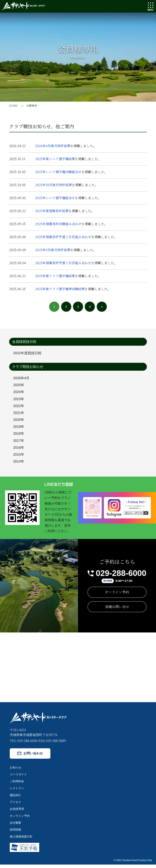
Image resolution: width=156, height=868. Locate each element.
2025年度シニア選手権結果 (55, 159)
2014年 (19, 465)
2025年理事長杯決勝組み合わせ (58, 224)
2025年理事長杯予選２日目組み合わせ (63, 237)
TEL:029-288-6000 (24, 744)
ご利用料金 (17, 785)
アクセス (15, 805)
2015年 (19, 458)
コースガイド (18, 778)
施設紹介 (15, 798)
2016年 (19, 451)
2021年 (19, 414)
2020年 (19, 422)
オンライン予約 (117, 595)
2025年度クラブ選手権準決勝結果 (60, 289)
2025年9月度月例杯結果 (53, 250)
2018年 (19, 436)
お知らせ (15, 771)
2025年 (19, 386)
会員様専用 (17, 812)
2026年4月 (21, 379)
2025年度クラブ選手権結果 (55, 276)
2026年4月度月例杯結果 (53, 146)
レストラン (17, 792)
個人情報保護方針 (21, 840)
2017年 (19, 443)
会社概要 (15, 826)
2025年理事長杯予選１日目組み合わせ (63, 263)
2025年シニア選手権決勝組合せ (58, 172)
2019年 (19, 429)
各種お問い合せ (117, 610)
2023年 (19, 400)
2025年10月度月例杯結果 (54, 185)
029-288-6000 (121, 577)
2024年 (19, 393)
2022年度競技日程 (27, 353)
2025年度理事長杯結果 (52, 211)
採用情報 (15, 833)
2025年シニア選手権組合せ (55, 198)
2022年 (19, 407)
